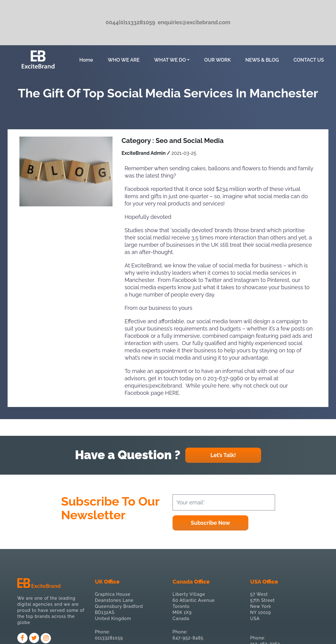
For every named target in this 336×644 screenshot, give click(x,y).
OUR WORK (217, 60)
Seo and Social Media (190, 141)
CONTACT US (309, 60)
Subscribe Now (210, 523)
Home (87, 59)
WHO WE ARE (124, 60)
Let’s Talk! (223, 455)
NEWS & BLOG (262, 60)
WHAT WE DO (170, 60)
